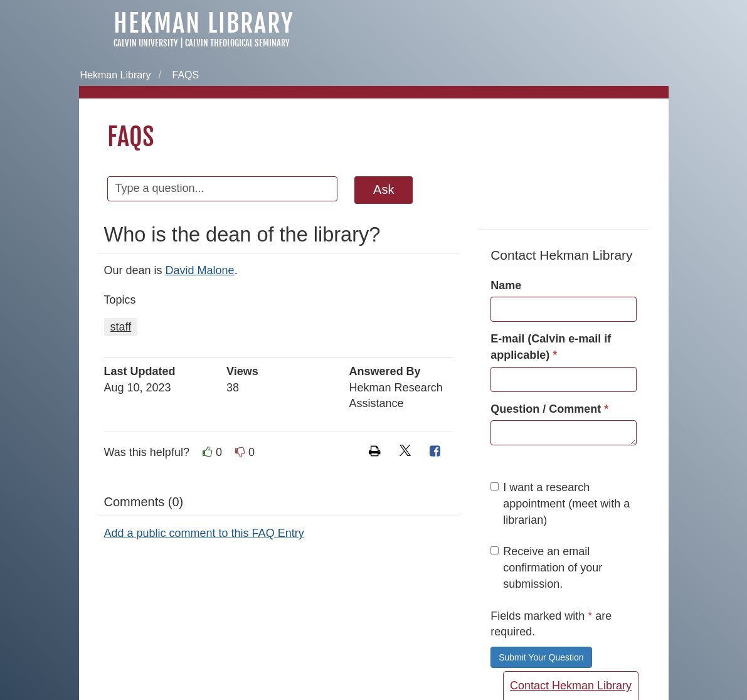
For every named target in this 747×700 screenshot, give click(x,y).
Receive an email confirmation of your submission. (546, 567)
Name (506, 285)
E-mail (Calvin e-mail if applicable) (551, 347)
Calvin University (146, 43)
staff (121, 327)
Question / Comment (549, 409)
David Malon (197, 270)
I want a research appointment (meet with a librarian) (560, 503)
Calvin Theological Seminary (237, 43)
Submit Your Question (541, 657)
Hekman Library (204, 23)
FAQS (185, 75)
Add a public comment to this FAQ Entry (204, 533)
